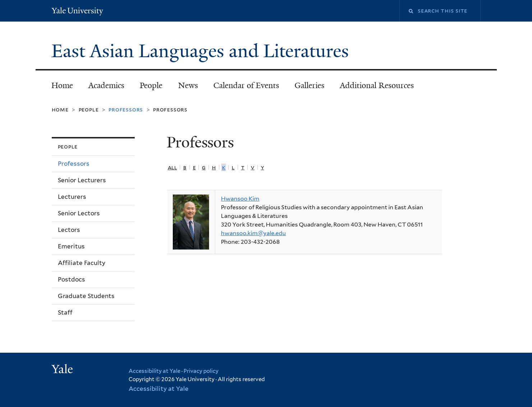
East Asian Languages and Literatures (202, 51)
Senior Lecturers (82, 180)
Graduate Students (86, 296)
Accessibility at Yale (154, 371)
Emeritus (71, 246)
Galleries (309, 85)
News (188, 85)
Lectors (69, 230)
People (151, 85)
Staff (65, 312)
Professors (170, 109)
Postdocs (71, 279)
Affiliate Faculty (82, 263)
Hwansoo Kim (240, 199)
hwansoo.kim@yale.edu (253, 233)
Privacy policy (201, 371)
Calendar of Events (246, 85)
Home (62, 85)
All (172, 167)
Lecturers (72, 197)
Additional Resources (377, 85)
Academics (106, 85)
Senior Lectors (79, 213)
